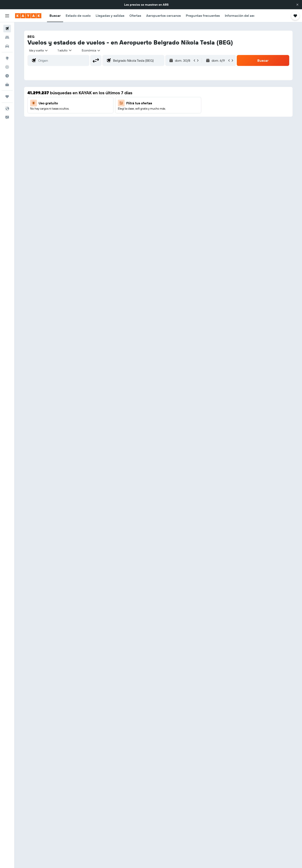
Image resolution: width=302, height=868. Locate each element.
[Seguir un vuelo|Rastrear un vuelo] (7, 67)
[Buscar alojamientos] (7, 37)
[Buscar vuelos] (7, 29)
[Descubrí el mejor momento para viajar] (7, 76)
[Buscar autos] (7, 46)
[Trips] (7, 97)
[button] (297, 5)
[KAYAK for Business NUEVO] (7, 85)
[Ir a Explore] (7, 58)
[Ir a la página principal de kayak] (28, 16)
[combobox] (39, 50)
